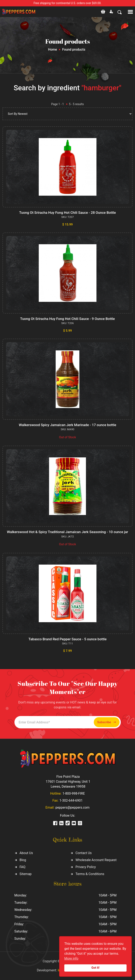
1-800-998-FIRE (74, 793)
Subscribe (107, 722)
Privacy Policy (86, 867)
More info (71, 958)
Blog (23, 860)
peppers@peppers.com (72, 807)
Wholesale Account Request (96, 860)
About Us (26, 853)
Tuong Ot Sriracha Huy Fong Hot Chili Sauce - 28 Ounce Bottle (67, 213)
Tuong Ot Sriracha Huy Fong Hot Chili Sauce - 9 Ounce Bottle (67, 319)
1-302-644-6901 (71, 800)
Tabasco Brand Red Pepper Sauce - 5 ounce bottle (67, 639)
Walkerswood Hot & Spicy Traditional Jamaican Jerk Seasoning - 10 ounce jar (68, 532)
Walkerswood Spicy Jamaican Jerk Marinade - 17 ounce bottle (67, 425)
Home (52, 49)
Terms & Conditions (90, 874)
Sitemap (26, 874)
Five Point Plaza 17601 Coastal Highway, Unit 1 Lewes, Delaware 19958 (68, 782)
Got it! (96, 968)
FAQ (23, 867)
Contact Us (84, 853)
